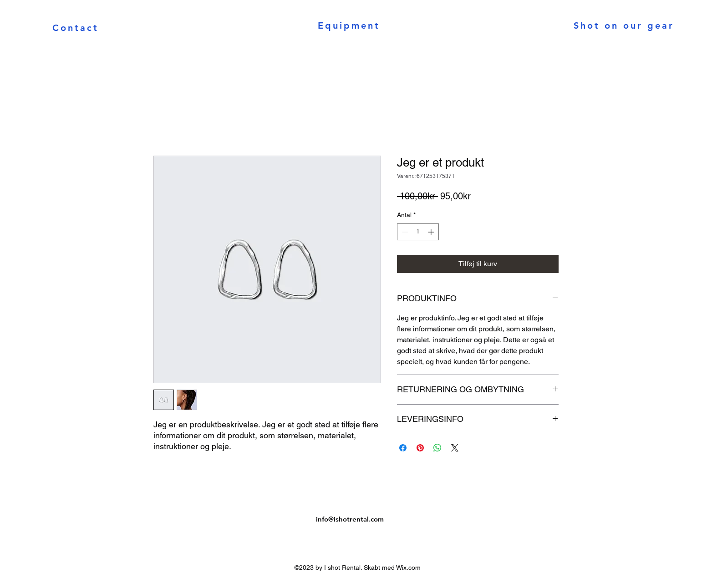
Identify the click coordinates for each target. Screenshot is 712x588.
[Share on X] (455, 448)
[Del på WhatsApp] (437, 448)
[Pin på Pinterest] (420, 448)
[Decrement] (404, 232)
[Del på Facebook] (403, 448)
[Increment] (432, 232)
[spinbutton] (418, 232)
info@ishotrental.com (350, 519)
